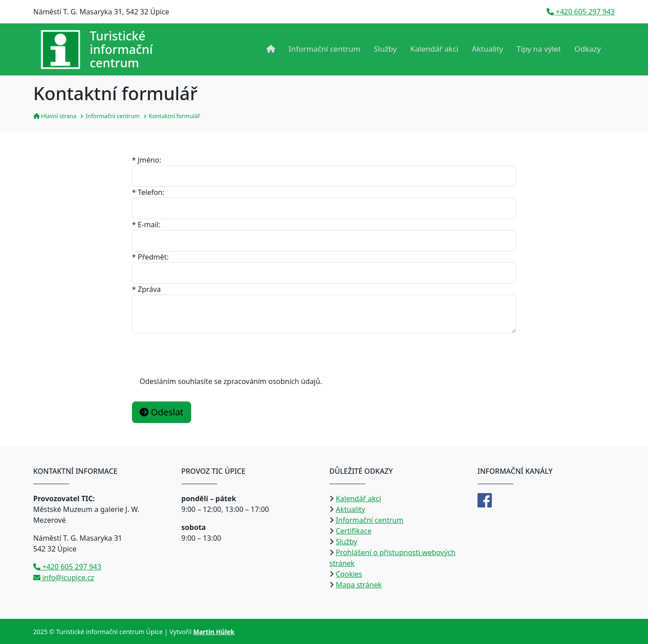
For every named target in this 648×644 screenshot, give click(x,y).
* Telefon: (148, 192)
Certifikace (354, 531)
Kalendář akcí (434, 49)
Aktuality (487, 49)
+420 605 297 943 (581, 12)
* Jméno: (147, 160)
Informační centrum (324, 49)
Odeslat (162, 412)
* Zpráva (146, 289)
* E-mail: (146, 225)
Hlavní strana (55, 116)
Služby (385, 49)
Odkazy (588, 49)
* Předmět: (150, 257)
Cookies (349, 574)
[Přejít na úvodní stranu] (96, 49)
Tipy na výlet (539, 49)
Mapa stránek (359, 585)
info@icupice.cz (64, 578)
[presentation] (200, 351)
